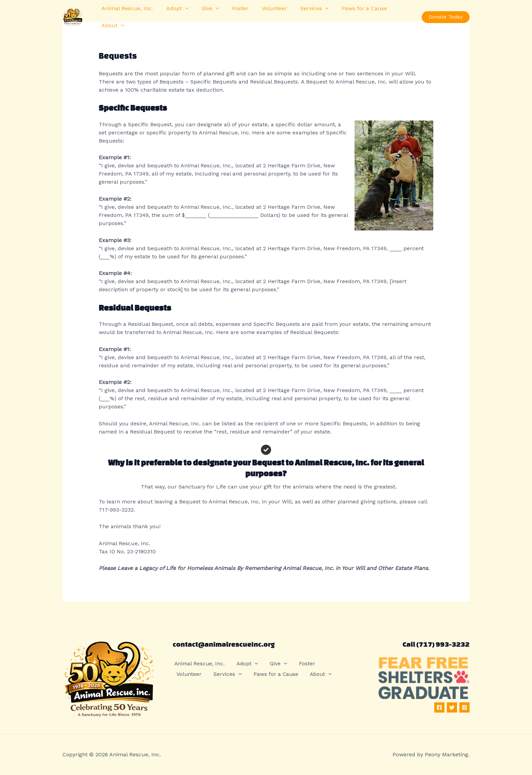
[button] (182, 14)
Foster (232, 14)
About (395, 14)
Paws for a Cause (350, 14)
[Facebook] (439, 707)
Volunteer (264, 14)
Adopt (174, 14)
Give (205, 14)
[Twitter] (452, 707)
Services (302, 14)
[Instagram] (464, 707)
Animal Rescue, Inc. (126, 14)
